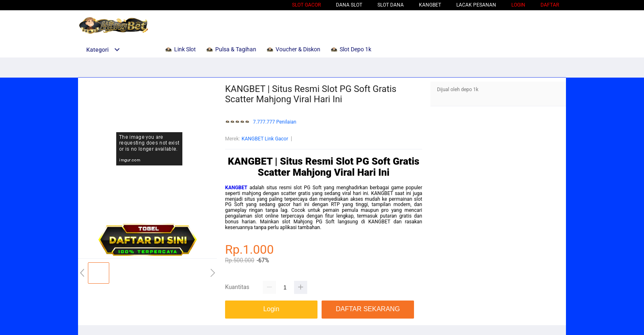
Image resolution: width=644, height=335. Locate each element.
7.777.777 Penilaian (275, 122)
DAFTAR (550, 5)
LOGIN (518, 5)
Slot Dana (391, 5)
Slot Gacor (306, 5)
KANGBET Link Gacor (265, 139)
